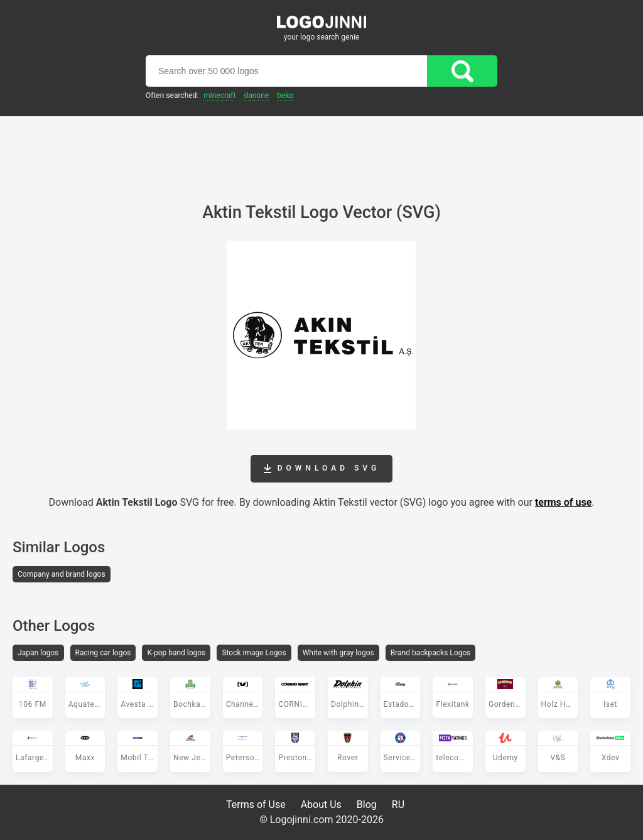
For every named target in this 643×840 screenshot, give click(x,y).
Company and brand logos (62, 574)
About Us (321, 805)
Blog (367, 805)
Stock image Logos (254, 653)
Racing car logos (103, 653)
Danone (256, 95)
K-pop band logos (176, 653)
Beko (285, 95)
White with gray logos (338, 653)
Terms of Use (256, 805)
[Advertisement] (321, 151)
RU (398, 805)
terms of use (563, 502)
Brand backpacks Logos (431, 653)
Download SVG (321, 469)
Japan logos (38, 653)
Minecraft (219, 95)
